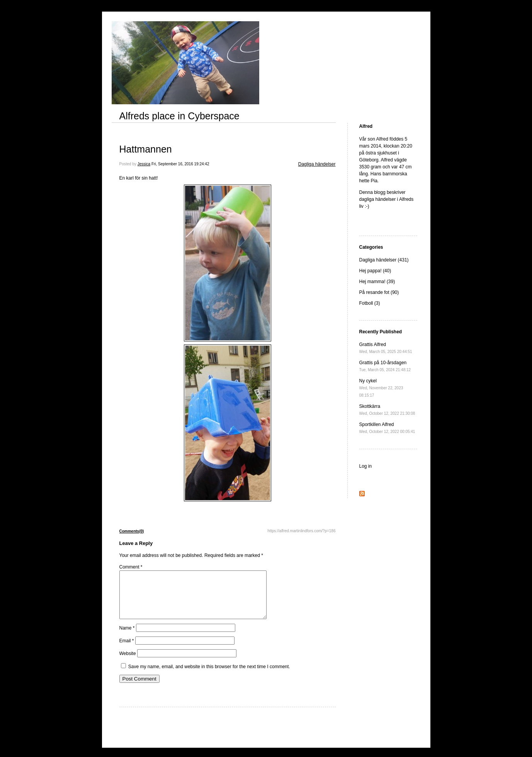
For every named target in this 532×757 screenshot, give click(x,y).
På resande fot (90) (379, 292)
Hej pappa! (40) (375, 271)
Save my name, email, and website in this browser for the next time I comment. (209, 676)
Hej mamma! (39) (377, 282)
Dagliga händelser (317, 164)
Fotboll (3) (370, 303)
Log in (366, 466)
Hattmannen (146, 149)
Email (127, 650)
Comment (131, 567)
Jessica (144, 164)
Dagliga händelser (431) (384, 260)
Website (128, 663)
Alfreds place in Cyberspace (179, 116)
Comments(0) (132, 531)
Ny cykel (381, 388)
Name (127, 637)
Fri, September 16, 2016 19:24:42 (180, 164)
